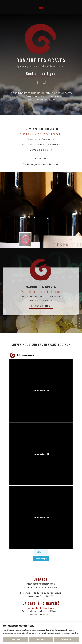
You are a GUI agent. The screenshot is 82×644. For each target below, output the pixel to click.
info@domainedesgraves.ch (41, 584)
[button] (41, 390)
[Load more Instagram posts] (41, 552)
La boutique (41, 158)
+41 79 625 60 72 (44, 596)
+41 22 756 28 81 (41, 593)
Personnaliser (16, 639)
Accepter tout (66, 639)
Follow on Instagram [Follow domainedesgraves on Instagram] (41, 559)
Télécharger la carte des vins (41, 164)
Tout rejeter (41, 639)
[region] (41, 633)
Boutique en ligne (41, 73)
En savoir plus (41, 306)
